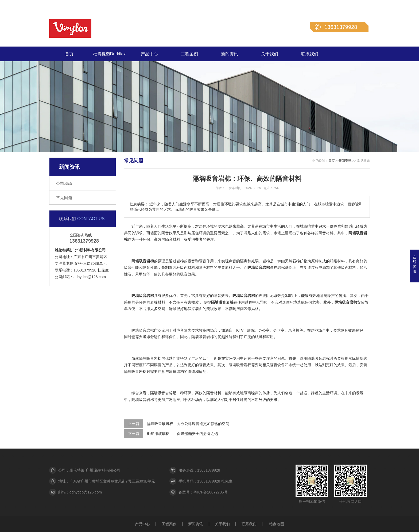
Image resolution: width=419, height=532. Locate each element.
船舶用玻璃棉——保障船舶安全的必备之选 (183, 434)
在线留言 (341, 5)
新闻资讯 (230, 54)
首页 (69, 54)
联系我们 (362, 5)
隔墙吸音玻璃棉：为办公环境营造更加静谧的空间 (188, 424)
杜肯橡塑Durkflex (109, 54)
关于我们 (270, 54)
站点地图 (277, 524)
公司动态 (64, 183)
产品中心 (149, 54)
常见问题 (64, 198)
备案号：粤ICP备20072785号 (203, 492)
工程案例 (189, 54)
